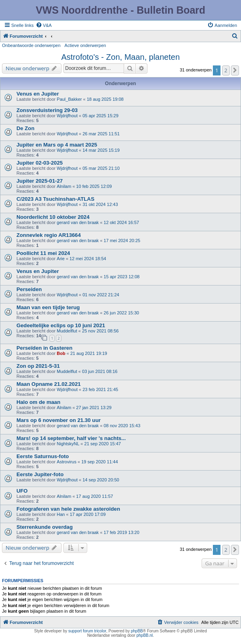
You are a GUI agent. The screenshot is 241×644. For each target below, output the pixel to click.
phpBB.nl (145, 635)
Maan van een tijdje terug (48, 307)
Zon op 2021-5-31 (38, 366)
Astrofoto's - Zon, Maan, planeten (120, 57)
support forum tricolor (87, 631)
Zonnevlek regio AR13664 (49, 235)
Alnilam (64, 186)
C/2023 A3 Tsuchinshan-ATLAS (55, 199)
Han (61, 514)
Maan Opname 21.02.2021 (49, 384)
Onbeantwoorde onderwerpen (31, 45)
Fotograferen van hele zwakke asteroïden (68, 509)
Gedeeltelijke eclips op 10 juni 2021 (61, 325)
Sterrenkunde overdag (45, 527)
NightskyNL (68, 444)
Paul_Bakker (69, 99)
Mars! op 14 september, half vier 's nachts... (71, 438)
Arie (61, 259)
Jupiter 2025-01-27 (40, 181)
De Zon (26, 128)
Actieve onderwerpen (85, 45)
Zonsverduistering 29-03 (47, 110)
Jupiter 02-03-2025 (40, 163)
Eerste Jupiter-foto (40, 474)
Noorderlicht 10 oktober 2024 (53, 217)
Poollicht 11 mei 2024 (43, 253)
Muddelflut (67, 331)
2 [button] (226, 70)
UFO (22, 491)
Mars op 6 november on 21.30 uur (59, 420)
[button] (235, 70)
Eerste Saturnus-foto (43, 456)
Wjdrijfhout (67, 116)
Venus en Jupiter (38, 94)
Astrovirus (66, 462)
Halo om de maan (38, 402)
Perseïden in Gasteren (44, 348)
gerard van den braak (78, 222)
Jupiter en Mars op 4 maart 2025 (57, 145)
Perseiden (29, 289)
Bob (61, 353)
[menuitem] (44, 25)
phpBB (137, 631)
